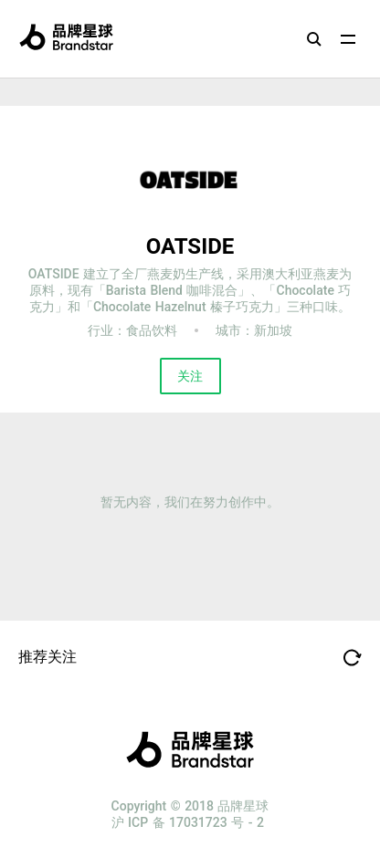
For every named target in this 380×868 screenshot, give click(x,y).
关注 (190, 376)
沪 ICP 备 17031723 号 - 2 (188, 822)
